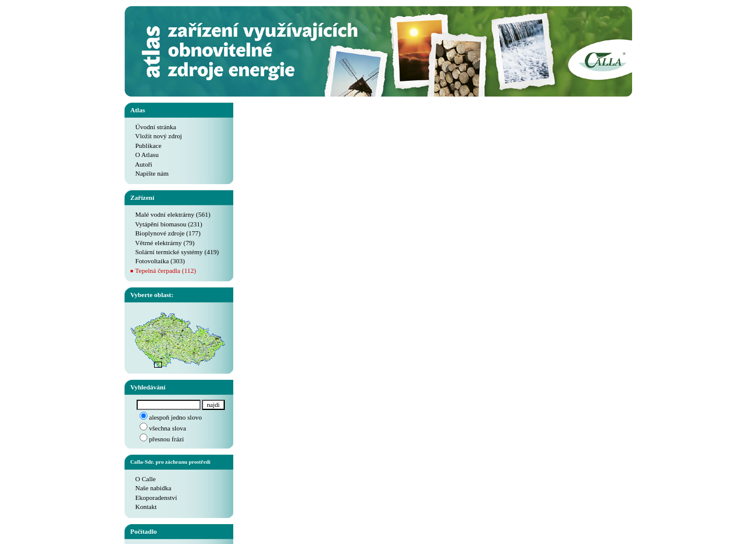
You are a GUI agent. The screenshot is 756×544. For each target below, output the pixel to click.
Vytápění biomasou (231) (166, 224)
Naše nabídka (151, 488)
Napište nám (150, 173)
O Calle (143, 479)
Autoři (141, 164)
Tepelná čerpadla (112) (166, 270)
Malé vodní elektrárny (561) (171, 214)
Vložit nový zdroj (157, 136)
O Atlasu (145, 155)
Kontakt (144, 507)
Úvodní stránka (153, 127)
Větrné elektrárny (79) (163, 243)
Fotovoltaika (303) (158, 261)
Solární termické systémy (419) (175, 252)
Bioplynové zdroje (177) (166, 233)
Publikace (146, 146)
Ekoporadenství (154, 498)
